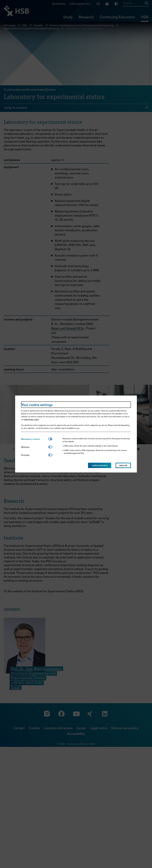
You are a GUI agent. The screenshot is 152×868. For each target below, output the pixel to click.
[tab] (35, 439)
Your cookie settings (37, 405)
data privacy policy (31, 419)
